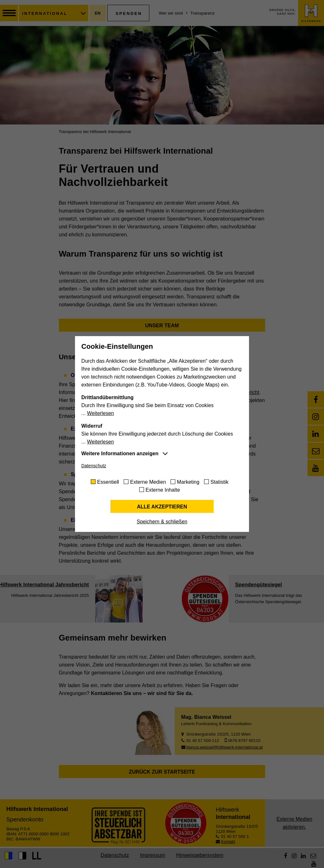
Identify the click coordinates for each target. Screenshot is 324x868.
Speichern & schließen (162, 522)
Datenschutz (94, 466)
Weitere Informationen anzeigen (120, 453)
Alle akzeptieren (162, 507)
